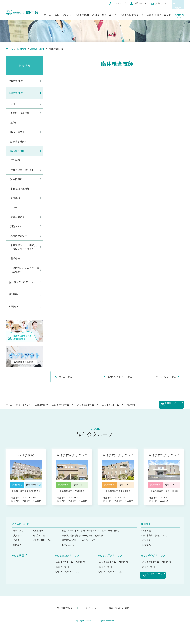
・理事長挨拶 (18, 534)
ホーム (48, 13)
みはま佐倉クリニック (104, 13)
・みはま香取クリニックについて (156, 565)
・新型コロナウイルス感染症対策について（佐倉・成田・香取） (92, 534)
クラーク (15, 207)
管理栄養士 (16, 160)
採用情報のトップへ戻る (120, 377)
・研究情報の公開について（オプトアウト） (82, 544)
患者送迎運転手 (19, 236)
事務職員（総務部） (21, 189)
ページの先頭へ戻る (166, 377)
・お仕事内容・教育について (154, 539)
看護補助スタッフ (20, 217)
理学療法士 (16, 258)
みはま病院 (81, 13)
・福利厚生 (146, 544)
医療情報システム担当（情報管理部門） (25, 270)
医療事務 (15, 198)
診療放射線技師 (19, 142)
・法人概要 (16, 539)
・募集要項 (146, 534)
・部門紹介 (16, 549)
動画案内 (14, 307)
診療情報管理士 (19, 179)
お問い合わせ (150, 3)
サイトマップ (109, 3)
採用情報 (179, 13)
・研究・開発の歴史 (42, 544)
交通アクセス (129, 3)
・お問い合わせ (68, 549)
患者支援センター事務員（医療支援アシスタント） (25, 247)
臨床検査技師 (18, 151)
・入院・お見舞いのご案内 (67, 575)
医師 (13, 104)
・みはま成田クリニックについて (113, 565)
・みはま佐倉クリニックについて (70, 565)
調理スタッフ (18, 226)
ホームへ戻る (65, 377)
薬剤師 (14, 123)
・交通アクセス (40, 539)
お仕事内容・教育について (23, 282)
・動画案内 (146, 549)
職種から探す (16, 93)
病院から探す (16, 81)
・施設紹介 (38, 534)
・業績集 (15, 544)
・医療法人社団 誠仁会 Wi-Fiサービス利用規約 (83, 539)
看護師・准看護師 (20, 113)
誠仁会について (63, 13)
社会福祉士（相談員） (22, 170)
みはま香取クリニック (159, 13)
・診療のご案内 (62, 570)
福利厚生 (14, 294)
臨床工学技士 (18, 132)
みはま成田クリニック (132, 13)
